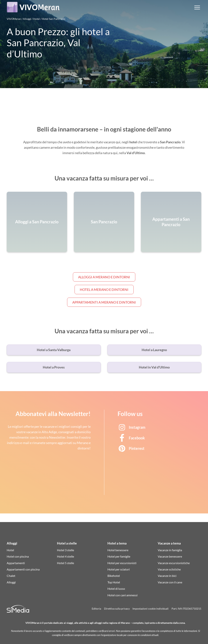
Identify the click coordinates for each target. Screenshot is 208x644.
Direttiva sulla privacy (117, 609)
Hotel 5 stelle (66, 563)
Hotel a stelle (67, 543)
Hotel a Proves (54, 367)
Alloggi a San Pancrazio (37, 222)
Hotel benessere (118, 550)
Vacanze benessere (170, 556)
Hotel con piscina (18, 556)
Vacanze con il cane (170, 582)
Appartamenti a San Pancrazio (171, 222)
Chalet (11, 576)
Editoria (96, 609)
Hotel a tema (117, 543)
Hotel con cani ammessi (123, 595)
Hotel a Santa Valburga (54, 350)
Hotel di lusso (116, 589)
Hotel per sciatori (119, 569)
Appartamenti (16, 563)
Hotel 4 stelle (66, 556)
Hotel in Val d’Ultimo (154, 367)
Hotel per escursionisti (122, 563)
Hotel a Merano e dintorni (104, 290)
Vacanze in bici (167, 576)
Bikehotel (114, 576)
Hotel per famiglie (119, 556)
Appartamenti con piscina (23, 569)
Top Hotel (114, 582)
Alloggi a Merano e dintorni (104, 277)
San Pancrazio (104, 222)
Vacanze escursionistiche (174, 563)
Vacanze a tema (169, 543)
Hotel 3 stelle (66, 550)
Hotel (10, 550)
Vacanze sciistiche (169, 569)
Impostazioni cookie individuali (151, 609)
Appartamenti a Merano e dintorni (104, 302)
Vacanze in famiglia (170, 550)
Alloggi (12, 543)
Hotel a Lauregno (154, 350)
